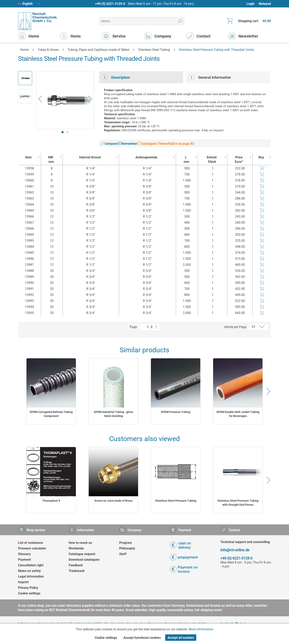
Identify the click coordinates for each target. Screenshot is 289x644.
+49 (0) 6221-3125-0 (110, 4)
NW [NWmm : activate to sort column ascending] (51, 160)
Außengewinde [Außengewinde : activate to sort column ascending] (146, 157)
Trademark (77, 571)
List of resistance (31, 543)
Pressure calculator (32, 548)
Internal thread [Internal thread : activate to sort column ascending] (90, 157)
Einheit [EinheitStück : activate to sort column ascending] (212, 160)
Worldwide (76, 548)
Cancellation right (31, 565)
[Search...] (142, 21)
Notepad (265, 4)
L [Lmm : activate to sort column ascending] (186, 160)
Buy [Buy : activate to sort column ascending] (261, 157)
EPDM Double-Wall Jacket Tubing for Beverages (238, 414)
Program (126, 543)
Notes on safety (29, 571)
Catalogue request (82, 554)
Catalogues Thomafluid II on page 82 (166, 144)
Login (250, 4)
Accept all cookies (181, 638)
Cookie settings (29, 593)
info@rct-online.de (235, 550)
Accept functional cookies (142, 638)
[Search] (180, 21)
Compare (109, 144)
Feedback (76, 565)
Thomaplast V (51, 501)
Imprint (23, 582)
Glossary (24, 554)
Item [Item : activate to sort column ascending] (28, 157)
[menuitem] (252, 4)
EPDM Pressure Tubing (176, 412)
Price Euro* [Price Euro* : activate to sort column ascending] (239, 159)
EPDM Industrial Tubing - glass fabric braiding (113, 414)
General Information (210, 77)
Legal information (31, 576)
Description (116, 77)
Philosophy (127, 548)
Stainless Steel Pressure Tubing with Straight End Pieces (238, 503)
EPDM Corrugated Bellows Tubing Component (51, 414)
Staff (123, 554)
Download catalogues (84, 560)
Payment (24, 560)
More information (201, 629)
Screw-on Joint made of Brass (113, 501)
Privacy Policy (28, 588)
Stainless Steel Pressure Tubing (176, 501)
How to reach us (80, 543)
